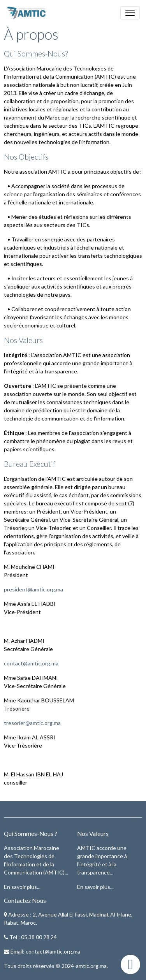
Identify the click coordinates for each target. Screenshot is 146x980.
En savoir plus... (22, 887)
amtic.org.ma (91, 966)
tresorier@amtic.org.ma (32, 723)
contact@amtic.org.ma (31, 663)
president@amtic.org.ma (33, 589)
